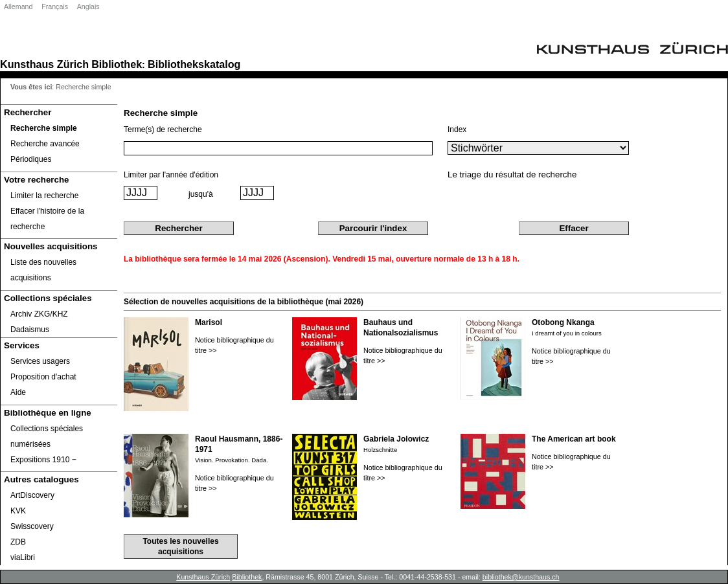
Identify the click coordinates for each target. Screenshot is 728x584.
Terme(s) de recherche (163, 129)
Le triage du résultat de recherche (512, 174)
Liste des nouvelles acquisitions (43, 270)
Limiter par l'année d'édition (171, 175)
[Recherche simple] (59, 128)
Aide (18, 392)
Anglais (88, 6)
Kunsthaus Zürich (44, 64)
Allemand (18, 6)
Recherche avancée (45, 144)
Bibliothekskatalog (194, 64)
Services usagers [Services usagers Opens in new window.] (40, 361)
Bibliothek (117, 64)
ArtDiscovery (32, 495)
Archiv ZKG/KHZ (39, 314)
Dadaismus (30, 330)
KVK (18, 511)
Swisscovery (32, 526)
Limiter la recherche (44, 196)
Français (55, 6)
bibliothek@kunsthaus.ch (521, 577)
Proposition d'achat (43, 377)
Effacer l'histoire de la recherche (47, 219)
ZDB (18, 542)
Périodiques (31, 159)
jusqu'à (201, 194)
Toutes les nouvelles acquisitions (180, 546)
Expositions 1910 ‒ (43, 460)
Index (457, 129)
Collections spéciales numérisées (47, 436)
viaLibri (23, 557)
